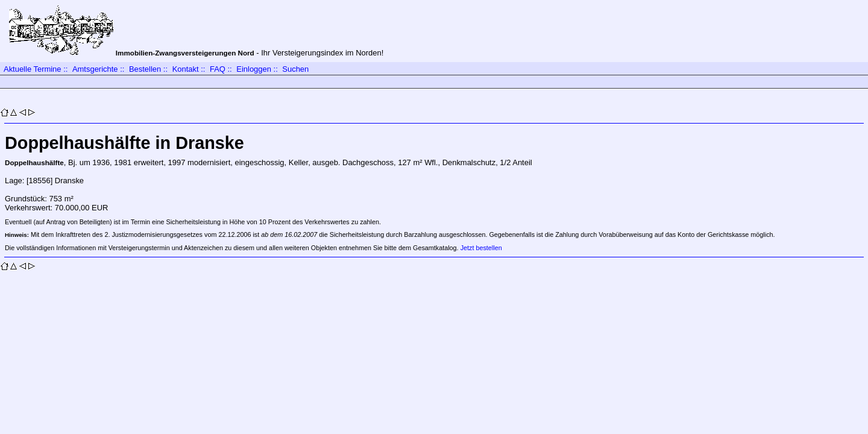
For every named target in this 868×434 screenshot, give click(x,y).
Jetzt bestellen (481, 248)
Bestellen (145, 69)
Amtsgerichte (95, 69)
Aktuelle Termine (33, 69)
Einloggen (254, 69)
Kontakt (186, 69)
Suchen (295, 69)
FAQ (218, 69)
